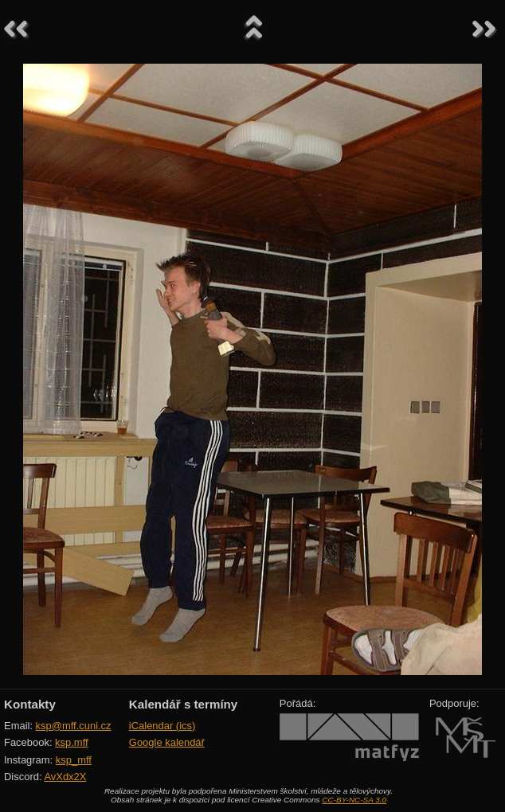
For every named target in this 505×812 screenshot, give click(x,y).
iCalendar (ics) (162, 726)
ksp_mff (74, 760)
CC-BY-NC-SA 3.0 (354, 800)
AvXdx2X (65, 777)
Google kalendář (167, 742)
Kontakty (30, 704)
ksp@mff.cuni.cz (74, 726)
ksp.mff (72, 742)
